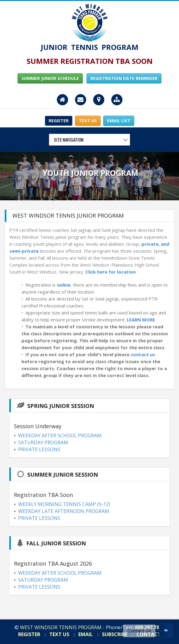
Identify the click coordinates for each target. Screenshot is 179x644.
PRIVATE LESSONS (39, 449)
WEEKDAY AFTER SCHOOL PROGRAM (60, 435)
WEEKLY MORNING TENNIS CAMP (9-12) (64, 504)
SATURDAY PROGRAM (43, 442)
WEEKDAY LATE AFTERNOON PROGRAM (64, 511)
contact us (143, 354)
